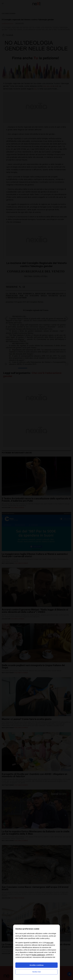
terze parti (50, 943)
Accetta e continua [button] (36, 965)
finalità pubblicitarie (38, 955)
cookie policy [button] (45, 938)
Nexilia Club (37, 972)
